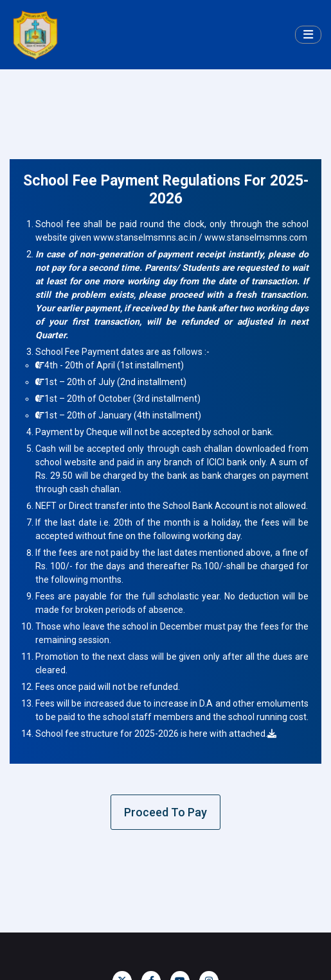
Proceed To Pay (165, 812)
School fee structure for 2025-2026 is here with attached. (156, 734)
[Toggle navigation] (308, 35)
